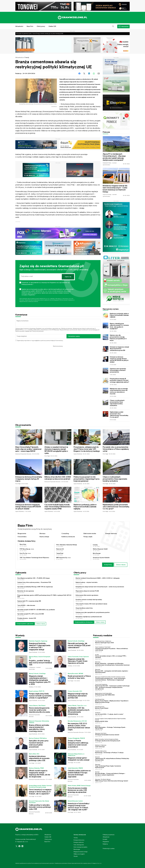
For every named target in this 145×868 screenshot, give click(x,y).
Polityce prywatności (33, 301)
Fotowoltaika (22, 537)
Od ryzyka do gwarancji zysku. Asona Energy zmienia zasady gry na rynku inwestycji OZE (40, 34)
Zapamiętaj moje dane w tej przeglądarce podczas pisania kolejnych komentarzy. (40, 341)
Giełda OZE (52, 26)
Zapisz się (68, 277)
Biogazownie (22, 533)
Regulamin (39, 329)
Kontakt (105, 839)
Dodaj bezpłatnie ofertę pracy (84, 622)
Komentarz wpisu (74, 336)
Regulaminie (22, 301)
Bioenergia (77, 849)
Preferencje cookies (109, 849)
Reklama (105, 844)
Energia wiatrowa (111, 533)
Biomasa (42, 533)
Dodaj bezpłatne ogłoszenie (25, 624)
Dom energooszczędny (80, 847)
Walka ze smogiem (79, 854)
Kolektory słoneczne (68, 537)
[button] (113, 26)
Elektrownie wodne (90, 533)
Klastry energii (44, 537)
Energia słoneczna (79, 840)
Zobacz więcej (121, 565)
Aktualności (19, 26)
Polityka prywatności (109, 835)
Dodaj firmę (108, 565)
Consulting (65, 533)
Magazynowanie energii (80, 852)
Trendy (27, 57)
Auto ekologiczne (79, 845)
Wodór (76, 856)
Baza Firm (30, 26)
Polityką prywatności (67, 329)
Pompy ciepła (88, 537)
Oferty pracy (41, 26)
